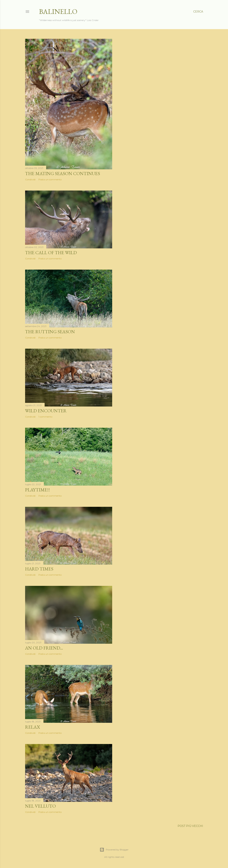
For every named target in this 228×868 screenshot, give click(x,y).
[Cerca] (198, 12)
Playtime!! (37, 490)
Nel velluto (40, 806)
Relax (33, 727)
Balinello (58, 11)
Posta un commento (50, 179)
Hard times (39, 569)
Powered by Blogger (114, 850)
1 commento (45, 417)
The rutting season (50, 332)
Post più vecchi (190, 826)
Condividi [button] (30, 179)
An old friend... (44, 648)
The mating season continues (63, 173)
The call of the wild (51, 253)
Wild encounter (46, 411)
